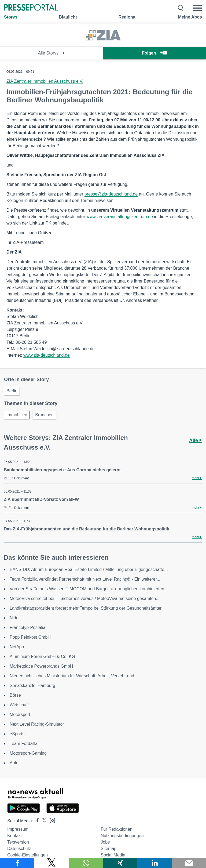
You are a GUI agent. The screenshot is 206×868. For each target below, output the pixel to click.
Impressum (18, 829)
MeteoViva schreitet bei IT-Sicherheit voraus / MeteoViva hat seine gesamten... (85, 598)
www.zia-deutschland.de (47, 355)
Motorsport (20, 715)
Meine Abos (190, 17)
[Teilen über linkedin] (154, 863)
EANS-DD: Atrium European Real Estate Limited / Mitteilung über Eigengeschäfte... (89, 569)
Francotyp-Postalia (27, 628)
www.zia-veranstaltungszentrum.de (120, 217)
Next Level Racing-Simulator (37, 724)
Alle (195, 440)
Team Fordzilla (24, 744)
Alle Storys (52, 53)
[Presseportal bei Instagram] (51, 820)
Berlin (12, 391)
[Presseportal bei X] (43, 821)
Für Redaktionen (116, 829)
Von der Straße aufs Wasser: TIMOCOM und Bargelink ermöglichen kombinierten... (89, 589)
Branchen (44, 415)
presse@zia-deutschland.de (111, 194)
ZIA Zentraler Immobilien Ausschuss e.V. (45, 81)
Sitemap (108, 849)
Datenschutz (19, 849)
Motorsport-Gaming (28, 753)
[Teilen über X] (51, 863)
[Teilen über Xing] (120, 863)
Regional (128, 17)
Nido (14, 618)
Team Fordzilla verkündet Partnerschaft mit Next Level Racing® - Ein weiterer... (85, 579)
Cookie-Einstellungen (27, 855)
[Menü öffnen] (197, 8)
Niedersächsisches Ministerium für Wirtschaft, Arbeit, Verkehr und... (74, 676)
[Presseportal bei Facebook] (36, 821)
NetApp (17, 647)
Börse (15, 695)
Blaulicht (68, 17)
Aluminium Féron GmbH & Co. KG (42, 657)
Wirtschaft (19, 705)
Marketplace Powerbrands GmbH (41, 666)
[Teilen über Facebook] (17, 863)
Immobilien (17, 415)
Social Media (113, 855)
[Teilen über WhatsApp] (86, 863)
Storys (11, 17)
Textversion (18, 842)
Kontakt (14, 836)
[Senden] (189, 863)
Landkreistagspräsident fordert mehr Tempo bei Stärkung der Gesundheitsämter (86, 608)
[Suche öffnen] (181, 8)
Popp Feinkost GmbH (30, 637)
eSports (17, 734)
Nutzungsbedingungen (122, 836)
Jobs (105, 842)
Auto (14, 763)
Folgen (154, 53)
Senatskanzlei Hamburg (32, 686)
